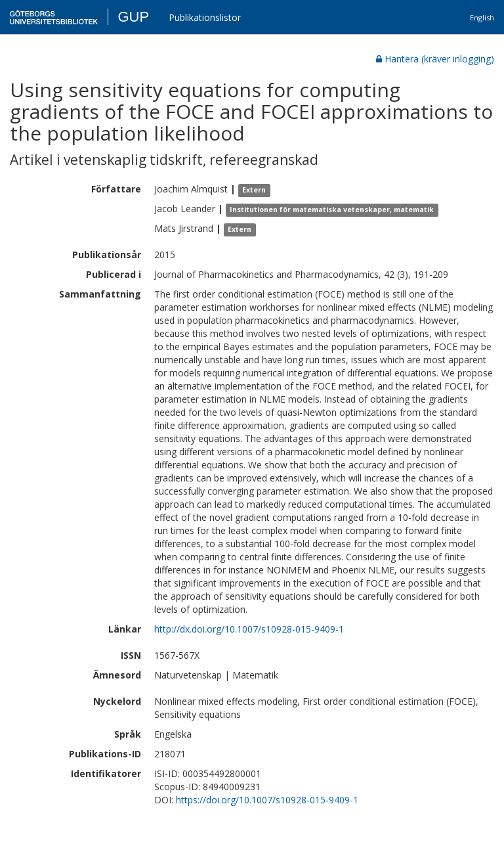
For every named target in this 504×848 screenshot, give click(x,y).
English (482, 17)
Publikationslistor (205, 17)
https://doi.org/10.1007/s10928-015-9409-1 (267, 800)
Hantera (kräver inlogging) (435, 59)
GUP (133, 17)
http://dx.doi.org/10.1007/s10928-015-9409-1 (249, 629)
